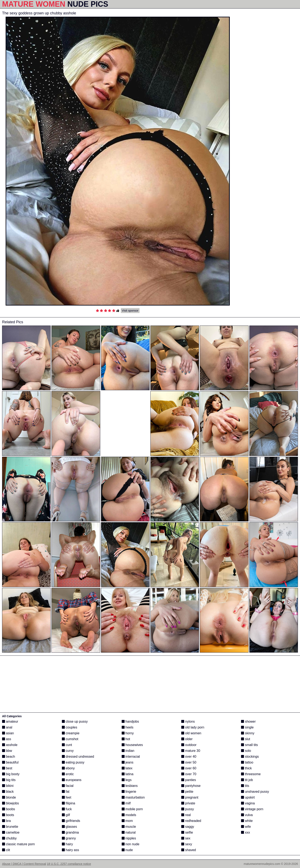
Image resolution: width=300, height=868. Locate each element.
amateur (10, 721)
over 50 (189, 762)
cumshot (70, 739)
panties (189, 780)
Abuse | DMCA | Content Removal (24, 864)
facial (68, 786)
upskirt (248, 797)
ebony (68, 768)
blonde (9, 797)
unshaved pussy (255, 792)
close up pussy (75, 721)
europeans (72, 780)
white (247, 821)
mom (127, 821)
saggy (188, 827)
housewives (132, 745)
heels (128, 727)
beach (9, 757)
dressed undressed (78, 757)
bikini (8, 786)
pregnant (190, 797)
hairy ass (70, 850)
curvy (68, 751)
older (187, 739)
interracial (131, 757)
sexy (187, 844)
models (129, 815)
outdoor (189, 745)
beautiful (10, 762)
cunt (67, 745)
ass (7, 739)
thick (246, 768)
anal (7, 727)
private (188, 803)
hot (126, 739)
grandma (70, 832)
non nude (131, 844)
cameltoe (11, 832)
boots (8, 815)
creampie (71, 733)
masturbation (133, 797)
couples (70, 727)
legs (127, 780)
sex (186, 838)
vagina (248, 803)
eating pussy (73, 762)
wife (246, 827)
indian (128, 751)
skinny (248, 733)
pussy (187, 809)
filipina (69, 803)
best (7, 768)
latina (128, 774)
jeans (128, 762)
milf (126, 803)
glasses (69, 827)
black (8, 792)
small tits (249, 745)
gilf (66, 815)
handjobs (130, 721)
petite (187, 792)
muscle (129, 827)
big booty (11, 774)
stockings (250, 757)
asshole (10, 745)
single (247, 727)
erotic (68, 774)
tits (245, 786)
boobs (9, 809)
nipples (129, 838)
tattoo (247, 762)
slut (246, 739)
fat (66, 792)
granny (69, 838)
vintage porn (252, 809)
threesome (251, 774)
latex (127, 768)
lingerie (129, 792)
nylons (188, 721)
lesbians (130, 786)
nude (127, 850)
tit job (247, 780)
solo (246, 751)
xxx (245, 832)
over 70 (189, 774)
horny (128, 733)
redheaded (191, 821)
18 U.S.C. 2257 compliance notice (69, 864)
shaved (189, 850)
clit (6, 850)
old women (191, 733)
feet (67, 797)
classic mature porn (18, 844)
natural (129, 832)
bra (6, 821)
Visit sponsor (130, 311)
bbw (7, 751)
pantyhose (191, 786)
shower (248, 721)
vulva (247, 815)
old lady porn (193, 727)
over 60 (189, 768)
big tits (9, 780)
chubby (9, 838)
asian (8, 733)
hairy (67, 844)
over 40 (189, 757)
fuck (67, 809)
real (186, 815)
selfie (187, 832)
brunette (10, 827)
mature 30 (191, 751)
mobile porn (132, 809)
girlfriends (71, 821)
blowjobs (11, 803)
